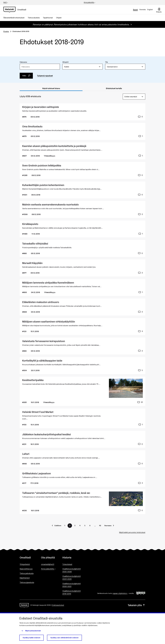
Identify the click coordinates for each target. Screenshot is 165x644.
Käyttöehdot (25, 578)
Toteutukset (67, 564)
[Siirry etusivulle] (16, 10)
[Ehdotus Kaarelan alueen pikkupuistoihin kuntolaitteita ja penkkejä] (82, 151)
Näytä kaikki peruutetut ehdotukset (132, 532)
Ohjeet (59, 18)
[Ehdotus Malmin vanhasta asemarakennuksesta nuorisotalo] (82, 209)
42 (100, 526)
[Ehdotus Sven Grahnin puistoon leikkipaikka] (82, 170)
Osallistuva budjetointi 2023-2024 (72, 578)
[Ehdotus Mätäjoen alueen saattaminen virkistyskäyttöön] (82, 327)
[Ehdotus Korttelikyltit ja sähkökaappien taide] (82, 365)
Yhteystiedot (25, 564)
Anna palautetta (90, 3)
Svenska (143, 10)
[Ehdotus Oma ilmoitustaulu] (82, 131)
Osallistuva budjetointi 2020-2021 (72, 585)
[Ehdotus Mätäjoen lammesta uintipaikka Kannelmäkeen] (82, 287)
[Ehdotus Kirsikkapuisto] (82, 229)
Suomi (135, 10)
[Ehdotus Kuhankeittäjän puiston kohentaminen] (82, 190)
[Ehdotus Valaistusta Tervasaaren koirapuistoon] (82, 346)
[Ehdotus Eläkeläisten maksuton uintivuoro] (82, 307)
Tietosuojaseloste (27, 582)
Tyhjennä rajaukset (45, 76)
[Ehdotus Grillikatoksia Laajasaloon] (82, 478)
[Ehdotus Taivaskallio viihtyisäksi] (82, 248)
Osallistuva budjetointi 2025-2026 (72, 570)
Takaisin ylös (137, 605)
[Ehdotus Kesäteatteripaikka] (82, 391)
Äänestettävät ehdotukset (14, 18)
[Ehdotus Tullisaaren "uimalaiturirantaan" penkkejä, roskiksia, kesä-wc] (82, 502)
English (150, 10)
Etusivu (6, 31)
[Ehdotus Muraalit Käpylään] (82, 268)
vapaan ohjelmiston (121, 593)
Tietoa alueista (34, 18)
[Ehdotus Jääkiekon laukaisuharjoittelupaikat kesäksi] (82, 439)
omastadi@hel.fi (48, 564)
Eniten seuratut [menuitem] (131, 97)
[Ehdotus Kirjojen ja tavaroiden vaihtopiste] (82, 112)
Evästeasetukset (58, 605)
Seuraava (108, 526)
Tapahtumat (48, 18)
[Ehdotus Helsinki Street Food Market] (82, 418)
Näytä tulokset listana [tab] (51, 88)
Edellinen (58, 526)
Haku (26, 76)
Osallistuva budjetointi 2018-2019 (72, 592)
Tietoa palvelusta (27, 573)
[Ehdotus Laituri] (82, 459)
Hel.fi (6, 2)
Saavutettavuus (26, 569)
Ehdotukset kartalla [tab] (114, 88)
